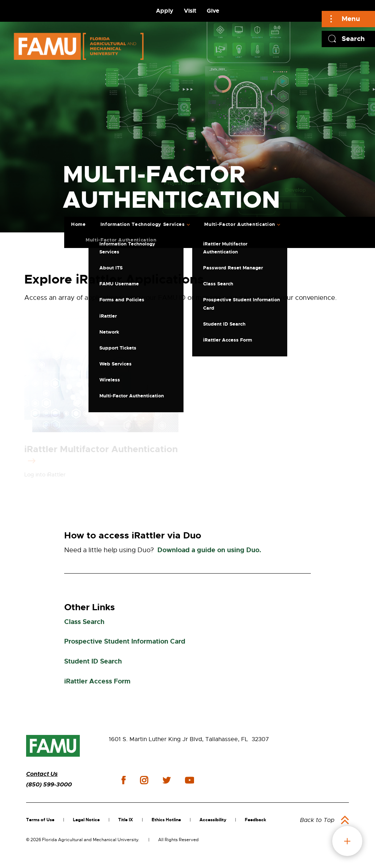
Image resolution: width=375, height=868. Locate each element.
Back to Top (317, 820)
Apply (165, 11)
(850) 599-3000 (49, 784)
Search (353, 39)
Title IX (126, 820)
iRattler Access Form (97, 681)
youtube (189, 780)
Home (79, 224)
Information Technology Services (143, 224)
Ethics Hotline (166, 820)
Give (213, 11)
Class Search (84, 622)
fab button (347, 841)
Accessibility (213, 820)
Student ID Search (93, 661)
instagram (144, 780)
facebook (123, 780)
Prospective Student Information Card (125, 641)
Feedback (256, 820)
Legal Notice (86, 820)
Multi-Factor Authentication (240, 224)
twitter (166, 780)
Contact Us (42, 774)
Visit (190, 11)
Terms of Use (40, 820)
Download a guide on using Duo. (209, 550)
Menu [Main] (351, 19)
